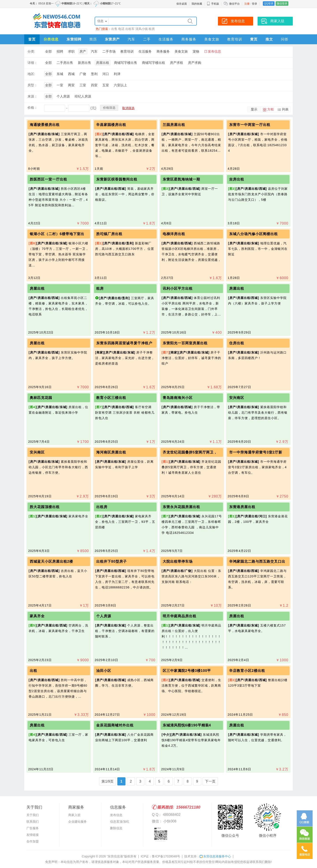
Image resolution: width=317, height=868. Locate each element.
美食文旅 (212, 39)
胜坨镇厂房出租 (109, 234)
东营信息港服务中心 (215, 856)
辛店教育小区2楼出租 (247, 671)
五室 (106, 85)
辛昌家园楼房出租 (111, 125)
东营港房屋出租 (242, 507)
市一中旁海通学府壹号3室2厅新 (256, 452)
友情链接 (33, 835)
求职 (71, 51)
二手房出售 (65, 63)
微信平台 (234, 4)
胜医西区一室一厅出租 (48, 179)
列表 (285, 109)
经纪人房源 (83, 96)
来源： (32, 96)
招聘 (60, 51)
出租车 (130, 29)
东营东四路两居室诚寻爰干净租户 (124, 343)
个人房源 (63, 96)
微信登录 (282, 4)
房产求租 (177, 63)
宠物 (196, 51)
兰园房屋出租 (174, 125)
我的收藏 (197, 4)
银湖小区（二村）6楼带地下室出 (57, 234)
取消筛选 (128, 108)
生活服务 (166, 39)
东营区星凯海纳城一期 (181, 179)
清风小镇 (142, 29)
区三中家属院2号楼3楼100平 (187, 671)
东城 (60, 74)
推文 (269, 39)
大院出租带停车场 (178, 561)
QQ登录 (269, 4)
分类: (31, 51)
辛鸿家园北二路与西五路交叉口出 (257, 561)
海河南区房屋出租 (111, 452)
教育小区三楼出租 (111, 398)
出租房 (102, 507)
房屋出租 (103, 63)
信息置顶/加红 (120, 822)
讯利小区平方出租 (178, 288)
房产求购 (195, 63)
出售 (114, 29)
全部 (48, 51)
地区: (31, 74)
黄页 (254, 39)
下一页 (210, 781)
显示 (254, 109)
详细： (32, 63)
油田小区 (104, 671)
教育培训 (235, 39)
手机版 (213, 4)
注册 (247, 4)
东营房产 (112, 39)
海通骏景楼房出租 (45, 125)
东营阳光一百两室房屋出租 (185, 343)
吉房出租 (237, 179)
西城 (71, 74)
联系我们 (33, 822)
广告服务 (33, 828)
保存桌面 (182, 4)
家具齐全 (37, 616)
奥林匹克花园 (41, 398)
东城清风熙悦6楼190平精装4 (187, 725)
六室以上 (120, 85)
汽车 (131, 39)
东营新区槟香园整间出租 (117, 179)
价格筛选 (109, 108)
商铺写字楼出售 (126, 63)
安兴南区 (237, 398)
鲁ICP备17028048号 (166, 856)
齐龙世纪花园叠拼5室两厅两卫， (190, 452)
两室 (71, 85)
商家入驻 (74, 815)
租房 (152, 29)
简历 (93, 39)
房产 (83, 51)
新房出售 (85, 63)
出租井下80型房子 (112, 561)
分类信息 (51, 39)
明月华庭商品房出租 (180, 616)
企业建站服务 (77, 822)
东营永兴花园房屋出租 (181, 507)
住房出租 (237, 343)
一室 (60, 85)
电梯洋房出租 (174, 234)
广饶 (83, 74)
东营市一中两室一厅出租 (250, 125)
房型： (32, 85)
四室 (94, 85)
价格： (32, 108)
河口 (106, 74)
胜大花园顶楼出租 (45, 507)
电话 (121, 29)
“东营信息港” (115, 856)
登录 (254, 4)
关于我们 (33, 815)
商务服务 (189, 39)
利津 (117, 74)
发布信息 (214, 51)
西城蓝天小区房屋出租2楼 (51, 561)
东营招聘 (74, 39)
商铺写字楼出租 (154, 63)
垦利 (94, 74)
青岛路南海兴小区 (178, 398)
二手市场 (109, 51)
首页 (32, 39)
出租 (33, 671)
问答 (285, 39)
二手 (147, 39)
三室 (83, 85)
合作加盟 (33, 841)
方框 (271, 109)
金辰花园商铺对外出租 (115, 725)
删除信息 (116, 828)
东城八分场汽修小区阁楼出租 (253, 234)
